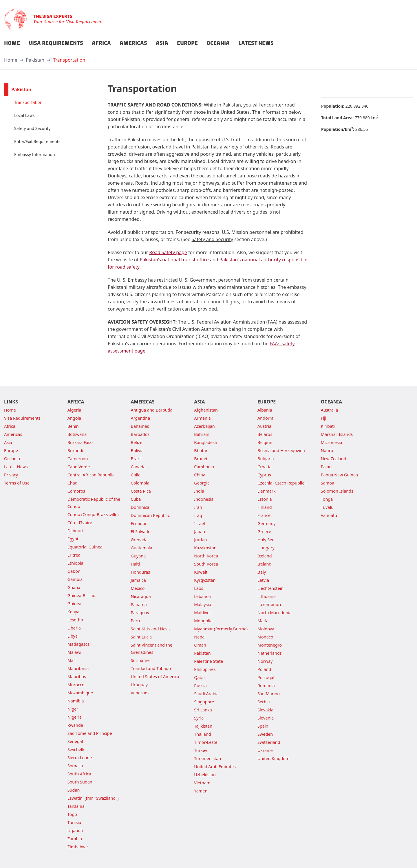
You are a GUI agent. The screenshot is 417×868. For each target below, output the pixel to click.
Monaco (265, 637)
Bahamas (140, 426)
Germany (266, 523)
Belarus (265, 434)
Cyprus (264, 475)
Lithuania (267, 596)
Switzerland (269, 742)
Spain (263, 726)
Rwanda (75, 725)
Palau (326, 467)
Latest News (16, 467)
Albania (265, 410)
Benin (73, 426)
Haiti (135, 564)
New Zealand (334, 459)
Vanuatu (329, 515)
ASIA (162, 43)
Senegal (75, 741)
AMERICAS (133, 43)
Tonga (327, 499)
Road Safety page (168, 252)
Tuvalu (327, 507)
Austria (264, 426)
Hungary (266, 548)
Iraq (198, 515)
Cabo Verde (79, 467)
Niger (73, 709)
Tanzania (76, 806)
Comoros (76, 491)
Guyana (138, 556)
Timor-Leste (206, 742)
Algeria (74, 410)
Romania (266, 686)
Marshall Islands (337, 434)
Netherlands (270, 653)
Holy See (266, 540)
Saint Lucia (141, 637)
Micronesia (332, 442)
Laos (199, 588)
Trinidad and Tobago (151, 668)
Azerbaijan (204, 426)
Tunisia (74, 822)
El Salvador (142, 532)
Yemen (201, 791)
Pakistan (35, 60)
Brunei (201, 459)
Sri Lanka (203, 710)
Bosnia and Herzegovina (281, 450)
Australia (329, 410)
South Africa (79, 774)
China (200, 475)
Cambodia (204, 467)
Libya (73, 636)
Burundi (75, 450)
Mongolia (203, 621)
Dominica (140, 507)
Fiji (324, 418)
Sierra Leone (80, 758)
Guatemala (142, 548)
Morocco (76, 685)
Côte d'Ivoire (80, 523)
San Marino (269, 694)
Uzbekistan (205, 775)
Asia (8, 442)
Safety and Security (32, 128)
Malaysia (203, 604)
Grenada (139, 540)
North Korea (206, 556)
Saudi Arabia (206, 694)
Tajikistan (203, 726)
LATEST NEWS (256, 43)
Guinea (74, 604)
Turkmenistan (207, 758)
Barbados (140, 434)
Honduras (141, 572)
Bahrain (202, 434)
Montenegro (270, 645)
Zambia (75, 839)
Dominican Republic (150, 515)
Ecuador (139, 523)
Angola (74, 418)
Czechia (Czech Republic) (281, 483)
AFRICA (101, 43)
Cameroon (78, 459)
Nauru (327, 450)
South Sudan (80, 782)
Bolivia (137, 450)
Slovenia (266, 718)
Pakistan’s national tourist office (174, 260)
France (264, 515)
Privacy (11, 475)
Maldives (203, 613)
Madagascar (79, 644)
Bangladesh (206, 442)
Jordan (200, 540)
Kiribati (328, 426)
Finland (265, 507)
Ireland (264, 564)
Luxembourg (270, 604)
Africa (10, 426)
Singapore (204, 702)
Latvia (263, 580)
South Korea (206, 564)
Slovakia (265, 710)
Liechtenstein (270, 588)
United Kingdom (273, 758)
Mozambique (80, 693)
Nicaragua (141, 596)
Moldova (266, 629)
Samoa (328, 483)
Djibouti (75, 531)
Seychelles (77, 749)
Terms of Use (17, 483)
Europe (11, 450)
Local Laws (24, 115)
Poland (264, 669)
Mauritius (77, 677)
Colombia (140, 483)
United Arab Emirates (215, 767)
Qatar (200, 677)
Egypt (73, 539)
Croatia (265, 467)
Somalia (75, 766)
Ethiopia (75, 563)
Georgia (202, 483)
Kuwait (201, 572)
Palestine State (209, 661)
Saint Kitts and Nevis (151, 629)
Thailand (202, 734)
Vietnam (202, 783)
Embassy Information (35, 154)
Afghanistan (206, 410)
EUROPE (187, 43)
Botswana (77, 434)
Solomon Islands (337, 491)
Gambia (75, 579)
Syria (199, 718)
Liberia (74, 628)
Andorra (265, 418)
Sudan (74, 790)
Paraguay (140, 613)
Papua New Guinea (339, 475)
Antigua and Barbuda (152, 410)
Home (11, 60)
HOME (12, 43)
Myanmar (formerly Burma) (221, 629)
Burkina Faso (80, 442)
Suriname (140, 660)
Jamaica (138, 580)
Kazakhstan (205, 548)
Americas (13, 434)
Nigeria (75, 717)
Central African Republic (91, 475)
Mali (72, 660)
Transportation (69, 60)
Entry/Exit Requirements (37, 141)
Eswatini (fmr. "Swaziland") (93, 798)
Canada (138, 467)
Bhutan (201, 450)
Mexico (138, 588)
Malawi (74, 652)
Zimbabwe (78, 847)
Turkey (201, 750)
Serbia (264, 702)
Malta (263, 621)
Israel (199, 523)
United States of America (155, 677)
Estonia (265, 499)
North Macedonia (275, 613)
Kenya (73, 612)
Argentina (141, 418)
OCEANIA (218, 43)
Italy (262, 572)
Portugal (266, 677)
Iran (198, 507)
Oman (200, 645)
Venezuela (141, 693)
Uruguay (139, 685)
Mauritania (78, 668)
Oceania (12, 459)
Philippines (205, 669)
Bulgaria (266, 459)
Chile (136, 475)
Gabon (74, 571)
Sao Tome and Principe (90, 733)
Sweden (265, 734)
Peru (136, 621)
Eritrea (74, 555)
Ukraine (265, 750)
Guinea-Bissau (82, 596)
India (199, 491)
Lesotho (75, 620)
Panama (139, 604)
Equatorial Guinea (85, 547)
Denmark (267, 491)
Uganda (75, 831)
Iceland (265, 556)
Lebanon (203, 596)
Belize (137, 442)
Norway (265, 661)
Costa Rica (141, 491)
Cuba (136, 499)
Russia (200, 686)
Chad (73, 483)
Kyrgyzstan (205, 580)
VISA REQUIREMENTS (56, 43)
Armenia (202, 418)
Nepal (200, 637)
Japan (200, 532)
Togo (72, 814)
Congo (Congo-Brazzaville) (93, 514)
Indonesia (204, 499)
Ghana (74, 587)
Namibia (76, 701)
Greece (264, 532)
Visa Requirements (22, 418)
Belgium (266, 442)
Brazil (136, 459)
